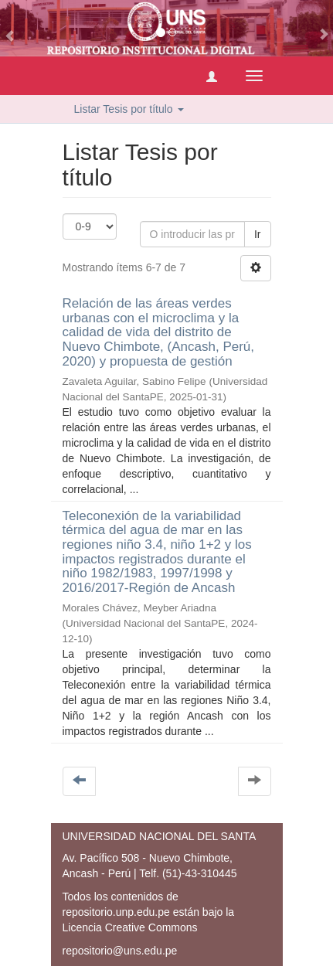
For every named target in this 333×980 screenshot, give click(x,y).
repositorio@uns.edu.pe (120, 951)
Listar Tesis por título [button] (129, 109)
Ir (258, 234)
